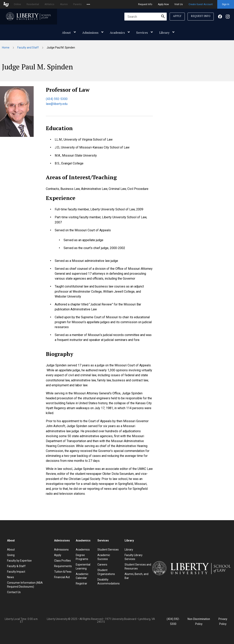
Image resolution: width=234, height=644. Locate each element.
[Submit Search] (163, 17)
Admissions (90, 33)
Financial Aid (62, 577)
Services (142, 33)
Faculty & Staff (16, 566)
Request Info (145, 4)
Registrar (81, 583)
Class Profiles (62, 561)
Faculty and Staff (28, 48)
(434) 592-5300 (57, 99)
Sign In (226, 4)
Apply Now (163, 4)
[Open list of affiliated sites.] (88, 4)
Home (6, 48)
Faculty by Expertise (19, 561)
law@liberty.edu (57, 104)
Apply (177, 16)
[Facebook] (220, 18)
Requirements (63, 566)
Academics (117, 33)
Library (164, 33)
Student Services (108, 550)
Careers (102, 565)
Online (17, 4)
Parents (77, 4)
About (66, 33)
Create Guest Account (201, 4)
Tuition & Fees (63, 572)
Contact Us (14, 592)
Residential (33, 4)
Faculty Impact (16, 572)
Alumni (64, 4)
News (11, 577)
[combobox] (146, 17)
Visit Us (179, 4)
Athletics (49, 4)
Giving (11, 555)
